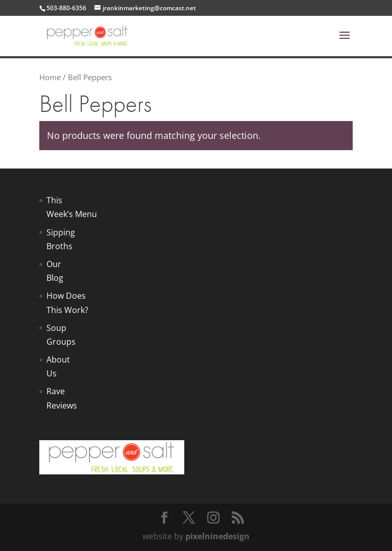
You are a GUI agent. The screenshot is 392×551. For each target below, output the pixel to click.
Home (50, 77)
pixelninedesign (217, 536)
